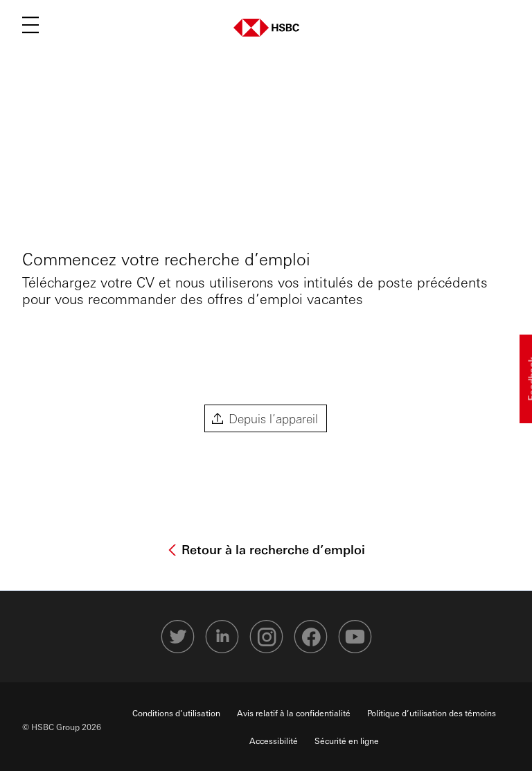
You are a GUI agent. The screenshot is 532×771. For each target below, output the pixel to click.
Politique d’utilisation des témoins (432, 713)
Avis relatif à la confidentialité (294, 713)
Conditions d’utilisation (176, 713)
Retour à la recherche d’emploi (272, 549)
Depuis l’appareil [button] (273, 418)
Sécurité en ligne (347, 741)
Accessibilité (274, 741)
